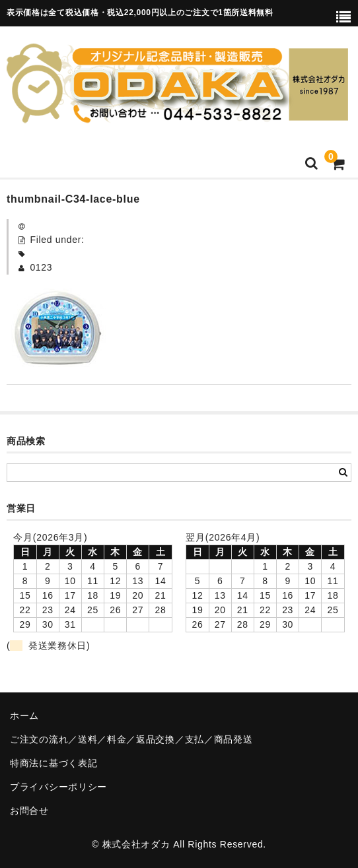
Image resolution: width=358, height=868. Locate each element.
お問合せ (29, 811)
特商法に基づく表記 (54, 763)
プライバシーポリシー (58, 787)
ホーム (24, 716)
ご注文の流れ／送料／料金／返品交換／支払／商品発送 (131, 739)
